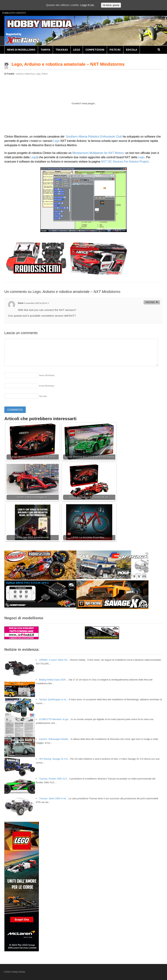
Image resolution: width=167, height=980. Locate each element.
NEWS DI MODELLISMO (21, 50)
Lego (38, 74)
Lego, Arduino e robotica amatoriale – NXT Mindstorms (68, 64)
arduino (20, 74)
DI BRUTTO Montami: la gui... (55, 719)
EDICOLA (132, 50)
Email (47, 386)
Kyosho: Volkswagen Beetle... (54, 739)
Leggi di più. (87, 5)
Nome (47, 375)
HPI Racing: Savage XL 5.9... (54, 759)
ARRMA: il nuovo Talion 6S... (54, 660)
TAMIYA (45, 50)
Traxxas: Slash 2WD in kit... (53, 798)
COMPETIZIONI (95, 50)
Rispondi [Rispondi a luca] (150, 302)
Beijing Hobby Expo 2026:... (54, 680)
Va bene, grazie (111, 5)
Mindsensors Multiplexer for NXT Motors (98, 153)
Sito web (43, 396)
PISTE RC (115, 50)
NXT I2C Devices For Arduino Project (125, 162)
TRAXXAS (62, 50)
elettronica (29, 74)
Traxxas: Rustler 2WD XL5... (54, 779)
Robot (45, 74)
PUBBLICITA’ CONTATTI (14, 13)
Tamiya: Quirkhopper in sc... (54, 699)
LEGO (77, 50)
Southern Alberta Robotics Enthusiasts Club (93, 137)
